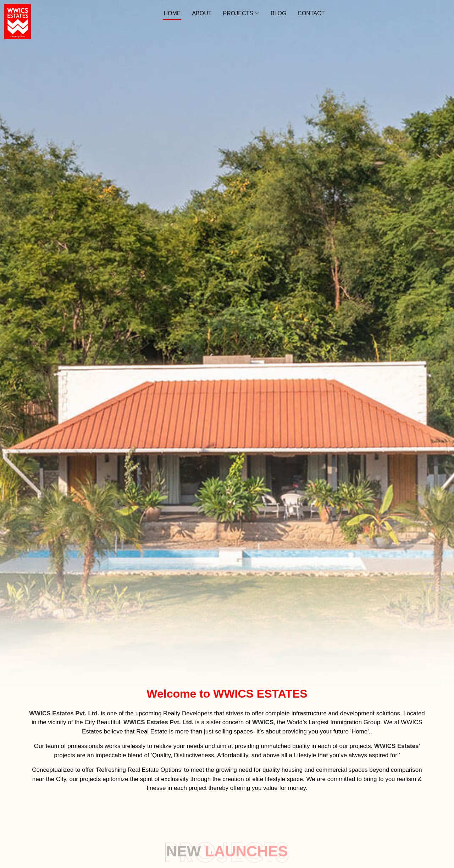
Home (172, 13)
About (202, 13)
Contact (311, 13)
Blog (278, 13)
